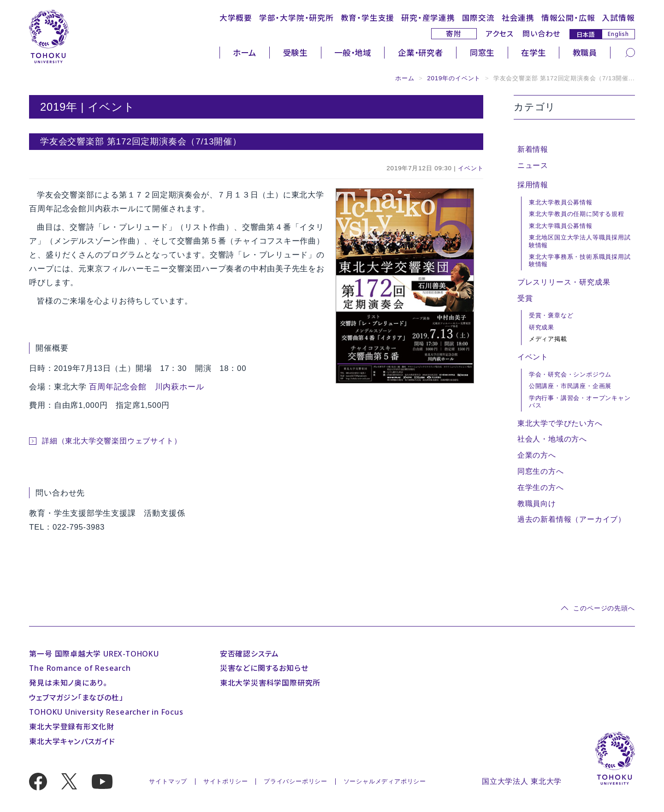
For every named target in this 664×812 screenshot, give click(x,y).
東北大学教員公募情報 (561, 202)
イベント (471, 168)
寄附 (454, 34)
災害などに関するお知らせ (264, 668)
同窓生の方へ (541, 471)
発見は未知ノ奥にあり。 (68, 683)
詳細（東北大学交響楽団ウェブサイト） (112, 441)
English (618, 34)
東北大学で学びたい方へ (560, 423)
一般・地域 (353, 53)
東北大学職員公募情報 (561, 226)
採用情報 (533, 185)
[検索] (630, 52)
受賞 (525, 298)
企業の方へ (537, 455)
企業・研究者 (421, 53)
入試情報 (618, 18)
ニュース (533, 165)
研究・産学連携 (428, 18)
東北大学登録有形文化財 (72, 727)
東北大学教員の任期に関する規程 (577, 214)
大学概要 (236, 18)
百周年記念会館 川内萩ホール (146, 387)
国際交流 (478, 18)
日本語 (586, 34)
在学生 (533, 53)
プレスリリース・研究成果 (564, 282)
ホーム (244, 53)
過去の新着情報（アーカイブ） (572, 519)
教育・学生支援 (368, 18)
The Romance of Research (80, 668)
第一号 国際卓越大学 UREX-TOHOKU (94, 654)
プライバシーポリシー (296, 781)
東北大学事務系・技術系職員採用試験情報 (580, 260)
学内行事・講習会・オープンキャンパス (580, 402)
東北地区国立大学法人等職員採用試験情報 (580, 241)
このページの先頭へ (604, 608)
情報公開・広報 (568, 18)
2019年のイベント (454, 78)
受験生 (295, 53)
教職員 (585, 53)
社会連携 (518, 18)
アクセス (499, 34)
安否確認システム (249, 654)
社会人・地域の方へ (552, 439)
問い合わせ (541, 34)
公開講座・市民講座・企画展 (570, 386)
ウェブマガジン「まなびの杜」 (76, 698)
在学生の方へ (541, 487)
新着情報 (533, 149)
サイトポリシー (226, 781)
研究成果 (542, 327)
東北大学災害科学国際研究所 (270, 683)
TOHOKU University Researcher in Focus (106, 712)
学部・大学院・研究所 (296, 18)
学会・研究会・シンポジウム (570, 374)
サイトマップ (168, 781)
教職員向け (537, 504)
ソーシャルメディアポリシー (385, 781)
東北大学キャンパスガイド (72, 741)
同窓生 (482, 53)
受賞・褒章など (551, 315)
